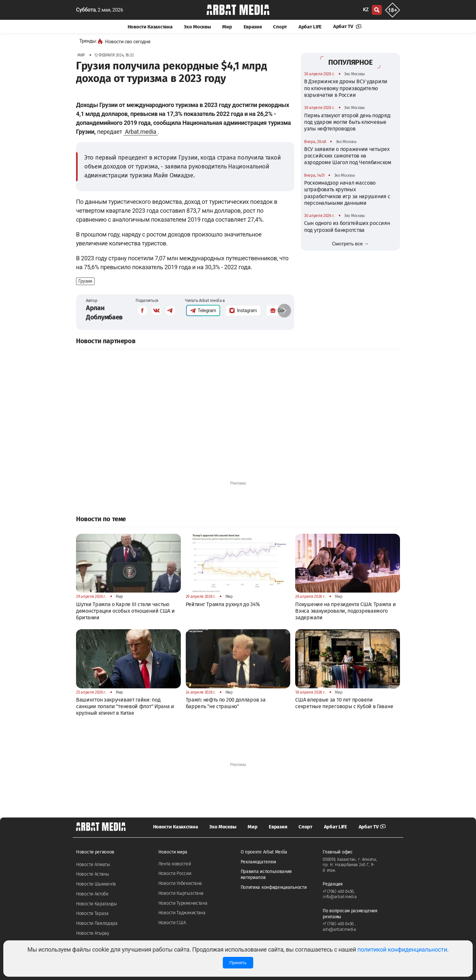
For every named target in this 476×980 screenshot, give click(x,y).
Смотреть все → (351, 244)
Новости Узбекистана (180, 883)
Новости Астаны (93, 874)
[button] (284, 310)
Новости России (175, 873)
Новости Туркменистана (183, 903)
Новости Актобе (92, 894)
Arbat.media (141, 132)
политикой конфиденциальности (402, 949)
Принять (238, 963)
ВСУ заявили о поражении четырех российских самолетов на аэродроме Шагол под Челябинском (348, 156)
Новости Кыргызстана (181, 893)
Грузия (85, 281)
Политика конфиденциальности (274, 887)
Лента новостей (175, 864)
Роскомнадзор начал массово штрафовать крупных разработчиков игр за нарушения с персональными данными (347, 193)
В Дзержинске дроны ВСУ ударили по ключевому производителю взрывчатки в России (346, 88)
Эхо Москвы (197, 27)
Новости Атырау (93, 933)
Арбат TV (347, 26)
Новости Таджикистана (182, 913)
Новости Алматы (93, 865)
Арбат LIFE (310, 27)
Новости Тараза (92, 913)
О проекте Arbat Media (264, 852)
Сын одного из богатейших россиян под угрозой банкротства (347, 226)
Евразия (253, 27)
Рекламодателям (258, 862)
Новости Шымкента (96, 884)
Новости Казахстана (150, 27)
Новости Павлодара (97, 923)
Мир (227, 27)
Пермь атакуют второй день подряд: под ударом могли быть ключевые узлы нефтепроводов (348, 122)
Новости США (172, 923)
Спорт (280, 27)
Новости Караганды (97, 904)
